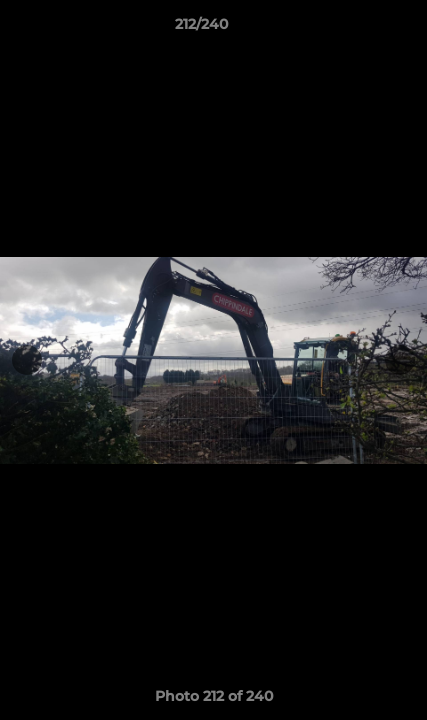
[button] (355, 29)
